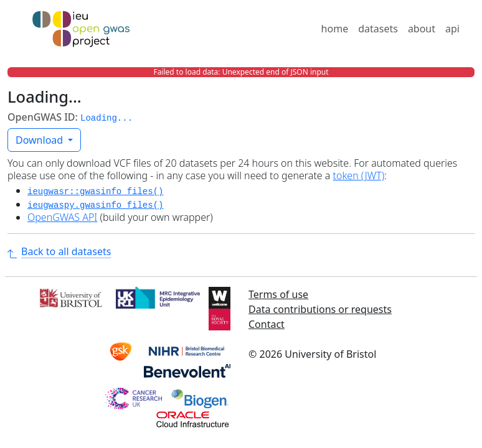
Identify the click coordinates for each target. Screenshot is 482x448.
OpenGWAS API (62, 217)
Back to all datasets (59, 251)
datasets (378, 29)
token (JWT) (359, 175)
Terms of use (278, 294)
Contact (267, 324)
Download (40, 140)
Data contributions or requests (320, 309)
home (335, 29)
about (422, 29)
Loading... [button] (106, 118)
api (452, 29)
